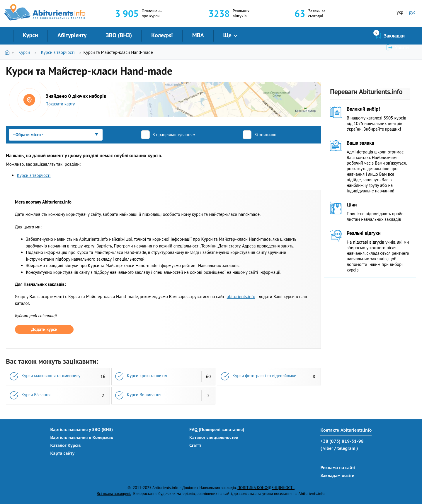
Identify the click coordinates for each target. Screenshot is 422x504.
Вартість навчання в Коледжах (82, 437)
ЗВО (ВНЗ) (119, 35)
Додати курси (44, 329)
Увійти (402, 36)
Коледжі (162, 35)
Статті (195, 445)
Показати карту (60, 104)
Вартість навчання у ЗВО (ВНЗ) (82, 429)
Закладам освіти (337, 475)
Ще (227, 35)
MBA (198, 35)
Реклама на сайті (338, 467)
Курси (30, 35)
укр (400, 12)
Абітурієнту (72, 35)
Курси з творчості (58, 52)
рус (412, 12)
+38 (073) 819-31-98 (342, 441)
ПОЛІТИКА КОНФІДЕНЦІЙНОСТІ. (266, 488)
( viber (327, 448)
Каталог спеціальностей (214, 437)
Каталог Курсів (66, 445)
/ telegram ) (346, 448)
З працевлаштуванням (174, 135)
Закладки (363, 36)
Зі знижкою (265, 135)
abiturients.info (241, 297)
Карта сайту (63, 453)
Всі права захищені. (114, 493)
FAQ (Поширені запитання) (217, 429)
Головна (8, 52)
